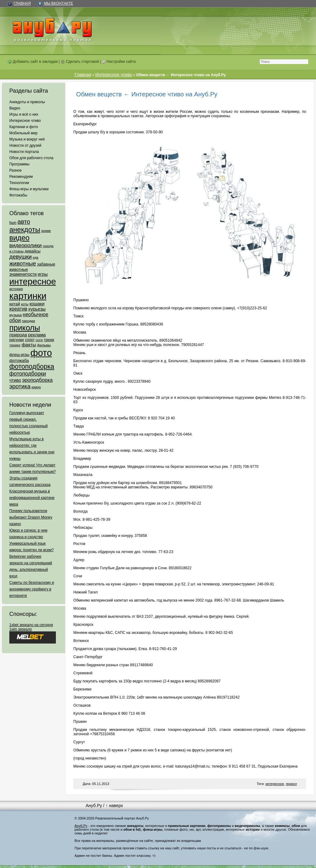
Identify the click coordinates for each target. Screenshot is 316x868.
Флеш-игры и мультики (29, 189)
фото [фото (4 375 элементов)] (41, 353)
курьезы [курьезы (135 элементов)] (37, 309)
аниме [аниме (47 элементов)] (46, 231)
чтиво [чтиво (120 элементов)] (15, 380)
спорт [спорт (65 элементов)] (30, 340)
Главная (22, 3)
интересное (275, 784)
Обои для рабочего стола (31, 158)
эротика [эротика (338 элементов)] (20, 386)
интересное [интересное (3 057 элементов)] (33, 282)
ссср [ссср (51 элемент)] (39, 340)
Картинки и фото (24, 127)
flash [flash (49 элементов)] (13, 223)
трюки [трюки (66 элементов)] (49, 340)
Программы (19, 164)
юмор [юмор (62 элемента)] (36, 387)
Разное (16, 170)
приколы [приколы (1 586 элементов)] (25, 328)
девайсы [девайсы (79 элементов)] (32, 251)
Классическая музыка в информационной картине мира (32, 498)
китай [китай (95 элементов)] (15, 304)
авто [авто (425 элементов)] (24, 222)
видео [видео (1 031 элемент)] (19, 238)
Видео (15, 108)
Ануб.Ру (94, 806)
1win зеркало (21, 629)
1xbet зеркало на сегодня (31, 625)
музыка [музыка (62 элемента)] (16, 315)
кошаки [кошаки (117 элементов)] (37, 304)
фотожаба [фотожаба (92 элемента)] (19, 360)
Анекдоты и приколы (27, 102)
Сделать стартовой (80, 62)
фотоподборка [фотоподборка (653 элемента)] (32, 367)
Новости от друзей (25, 145)
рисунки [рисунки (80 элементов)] (17, 340)
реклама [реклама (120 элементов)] (37, 335)
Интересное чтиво (25, 121)
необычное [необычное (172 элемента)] (35, 314)
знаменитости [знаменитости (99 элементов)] (23, 274)
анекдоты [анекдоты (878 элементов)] (25, 229)
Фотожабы (18, 195)
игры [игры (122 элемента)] (43, 274)
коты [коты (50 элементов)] (25, 304)
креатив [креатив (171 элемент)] (18, 309)
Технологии (19, 183)
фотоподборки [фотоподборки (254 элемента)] (28, 374)
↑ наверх (114, 806)
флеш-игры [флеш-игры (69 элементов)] (19, 355)
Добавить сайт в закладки (33, 62)
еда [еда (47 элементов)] (35, 257)
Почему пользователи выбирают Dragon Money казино (31, 517)
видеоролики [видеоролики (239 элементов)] (25, 245)
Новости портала (24, 152)
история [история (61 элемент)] (16, 289)
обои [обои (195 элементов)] (15, 320)
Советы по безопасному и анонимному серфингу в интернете (32, 589)
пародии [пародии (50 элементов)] (28, 321)
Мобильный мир (23, 133)
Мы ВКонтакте (58, 3)
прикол (291, 784)
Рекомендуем (21, 177)
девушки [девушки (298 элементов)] (20, 257)
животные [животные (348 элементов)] (23, 263)
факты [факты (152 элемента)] (29, 345)
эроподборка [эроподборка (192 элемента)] (37, 380)
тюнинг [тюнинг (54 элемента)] (15, 345)
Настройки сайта (119, 62)
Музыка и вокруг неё (27, 139)
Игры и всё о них (24, 114)
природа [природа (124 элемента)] (18, 335)
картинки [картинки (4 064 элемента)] (28, 296)
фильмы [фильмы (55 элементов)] (44, 345)
